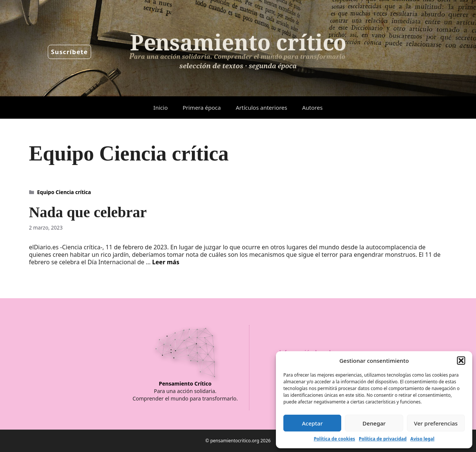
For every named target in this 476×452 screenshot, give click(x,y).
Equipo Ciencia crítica (64, 192)
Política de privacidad (383, 439)
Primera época (202, 107)
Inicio (161, 107)
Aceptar (312, 423)
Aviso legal (422, 439)
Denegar (374, 423)
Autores (312, 107)
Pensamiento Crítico (185, 384)
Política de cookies (334, 439)
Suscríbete (70, 52)
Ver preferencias (436, 423)
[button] (461, 361)
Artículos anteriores (261, 107)
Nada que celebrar (88, 212)
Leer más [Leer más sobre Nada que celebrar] (166, 262)
